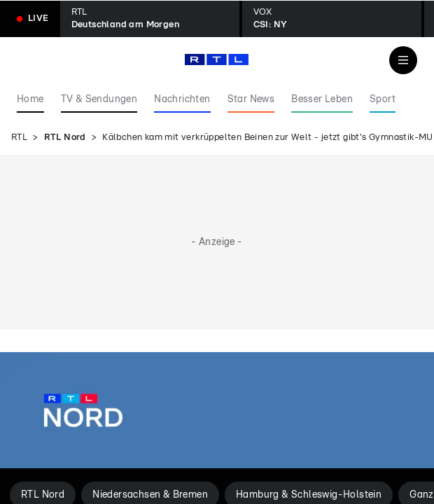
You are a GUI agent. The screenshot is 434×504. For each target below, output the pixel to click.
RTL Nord (65, 138)
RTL (19, 138)
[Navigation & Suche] (403, 60)
